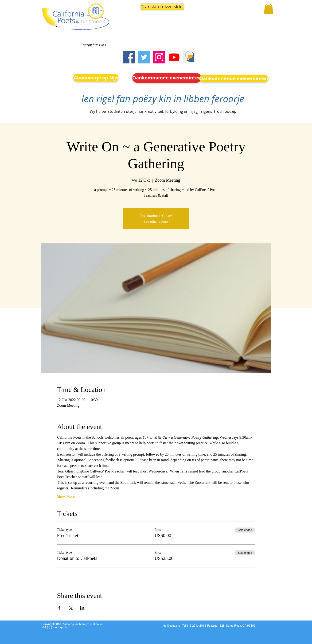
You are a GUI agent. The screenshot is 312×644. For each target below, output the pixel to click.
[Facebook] (129, 57)
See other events (156, 221)
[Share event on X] (71, 608)
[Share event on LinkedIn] (82, 608)
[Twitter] (144, 57)
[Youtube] (174, 57)
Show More (66, 496)
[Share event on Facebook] (59, 608)
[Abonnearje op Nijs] (96, 78)
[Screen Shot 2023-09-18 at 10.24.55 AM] (189, 57)
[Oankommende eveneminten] (167, 78)
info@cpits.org (171, 626)
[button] (161, 7)
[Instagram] (159, 57)
